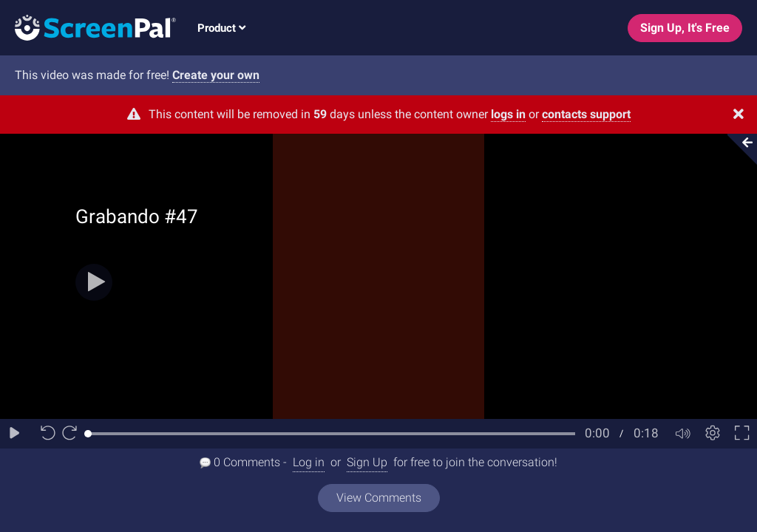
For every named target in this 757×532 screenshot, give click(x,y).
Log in (309, 462)
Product (221, 28)
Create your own (216, 75)
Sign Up (367, 462)
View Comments (379, 498)
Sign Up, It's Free (685, 28)
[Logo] (88, 27)
